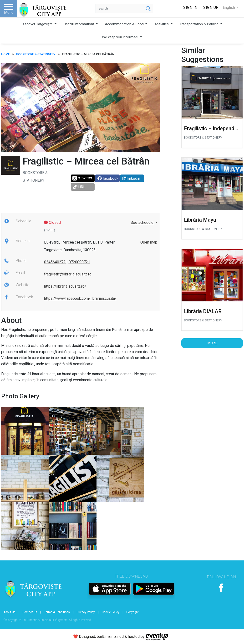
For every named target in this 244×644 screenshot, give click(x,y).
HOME (5, 54)
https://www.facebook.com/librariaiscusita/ (80, 298)
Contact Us (30, 612)
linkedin (131, 178)
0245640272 (55, 262)
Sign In (190, 7)
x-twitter (82, 178)
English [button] (229, 7)
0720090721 (79, 262)
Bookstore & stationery (36, 54)
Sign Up (211, 7)
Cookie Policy (111, 612)
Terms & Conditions (57, 612)
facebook (108, 178)
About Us (10, 612)
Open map (149, 242)
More (212, 343)
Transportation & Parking (200, 24)
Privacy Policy (86, 612)
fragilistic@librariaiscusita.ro (68, 274)
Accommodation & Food (125, 24)
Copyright (132, 612)
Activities (162, 24)
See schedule (142, 222)
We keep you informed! (121, 37)
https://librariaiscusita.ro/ (65, 286)
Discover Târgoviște (38, 24)
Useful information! (79, 24)
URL (79, 187)
